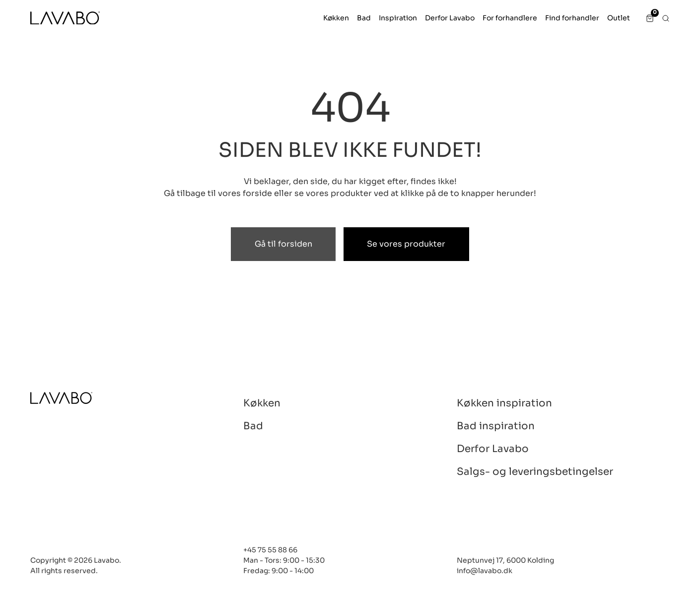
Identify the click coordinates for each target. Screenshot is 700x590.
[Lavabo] (61, 398)
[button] (336, 18)
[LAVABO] (65, 18)
